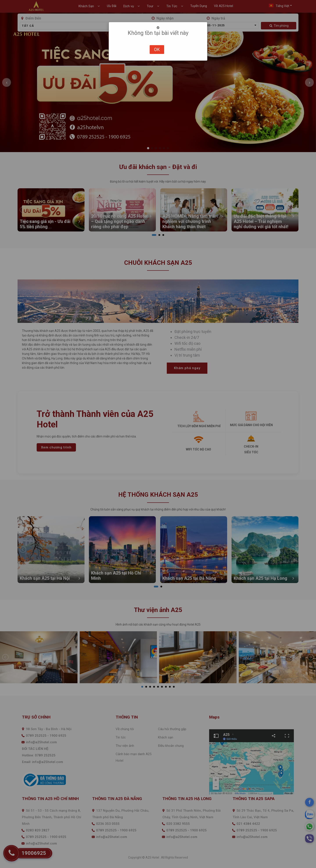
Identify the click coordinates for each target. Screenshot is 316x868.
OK (157, 50)
